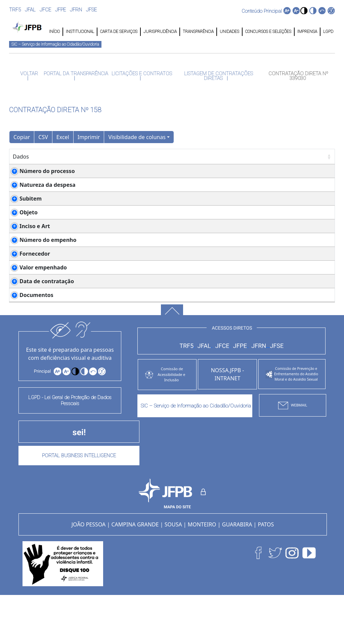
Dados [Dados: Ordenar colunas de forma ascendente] (21, 157)
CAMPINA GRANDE (135, 573)
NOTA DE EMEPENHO (97, 343)
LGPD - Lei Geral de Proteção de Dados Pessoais (70, 449)
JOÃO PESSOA (89, 573)
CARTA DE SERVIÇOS (119, 32)
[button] (304, 11)
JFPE (60, 10)
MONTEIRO (202, 573)
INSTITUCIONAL (80, 32)
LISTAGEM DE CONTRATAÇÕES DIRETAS (218, 76)
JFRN (76, 10)
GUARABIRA (237, 573)
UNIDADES (229, 32)
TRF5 (15, 10)
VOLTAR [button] (28, 74)
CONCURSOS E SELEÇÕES (268, 32)
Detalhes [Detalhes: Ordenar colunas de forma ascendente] (78, 157)
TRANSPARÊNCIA (198, 32)
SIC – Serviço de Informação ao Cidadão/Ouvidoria (55, 44)
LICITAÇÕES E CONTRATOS (141, 74)
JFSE (91, 10)
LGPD (328, 32)
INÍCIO (54, 32)
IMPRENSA (307, 32)
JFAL (30, 10)
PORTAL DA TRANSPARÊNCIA (75, 74)
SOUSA (173, 573)
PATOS (266, 573)
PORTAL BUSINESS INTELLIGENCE (79, 504)
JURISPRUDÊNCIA (160, 32)
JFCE (45, 10)
